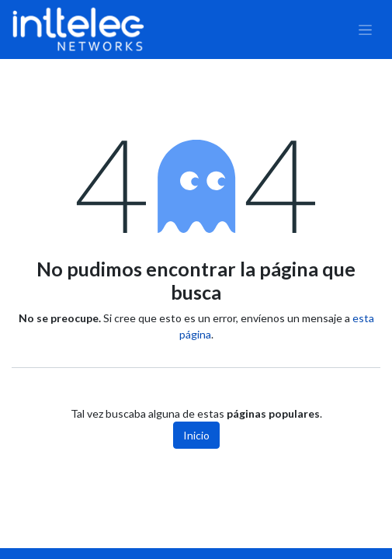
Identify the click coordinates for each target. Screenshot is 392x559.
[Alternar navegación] (365, 30)
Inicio (196, 435)
